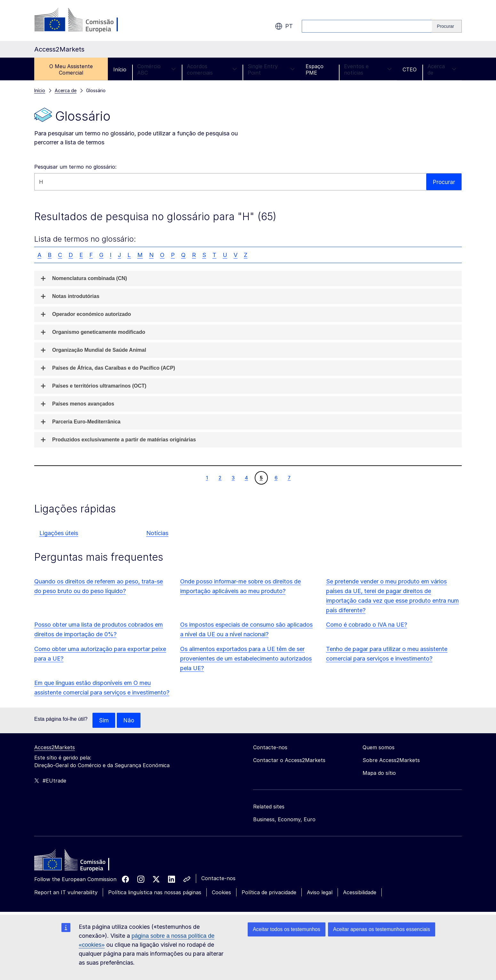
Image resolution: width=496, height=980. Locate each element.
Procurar (444, 182)
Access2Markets (55, 748)
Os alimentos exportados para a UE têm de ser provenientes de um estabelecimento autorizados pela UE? (246, 659)
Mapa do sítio (379, 773)
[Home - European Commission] (81, 862)
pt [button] (284, 26)
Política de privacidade (269, 893)
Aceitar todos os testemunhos (287, 929)
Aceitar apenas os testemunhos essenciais (382, 929)
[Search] (447, 26)
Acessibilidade (360, 893)
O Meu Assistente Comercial (71, 69)
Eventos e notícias (368, 69)
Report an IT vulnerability (66, 893)
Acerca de (442, 69)
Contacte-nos (218, 879)
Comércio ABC (157, 69)
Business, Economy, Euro (284, 820)
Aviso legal (320, 893)
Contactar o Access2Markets (289, 760)
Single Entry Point (271, 69)
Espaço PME (315, 69)
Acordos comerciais (212, 69)
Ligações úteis (59, 533)
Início (120, 69)
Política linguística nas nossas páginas (155, 893)
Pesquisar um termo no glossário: (75, 167)
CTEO (410, 69)
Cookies (221, 893)
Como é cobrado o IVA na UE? (367, 625)
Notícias (157, 533)
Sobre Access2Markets (391, 760)
